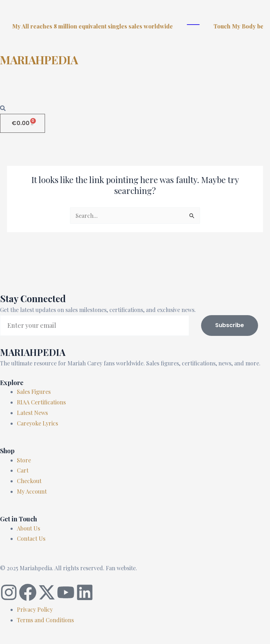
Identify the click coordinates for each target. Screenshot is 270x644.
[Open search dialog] (3, 109)
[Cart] (22, 123)
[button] (135, 89)
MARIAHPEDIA (39, 60)
